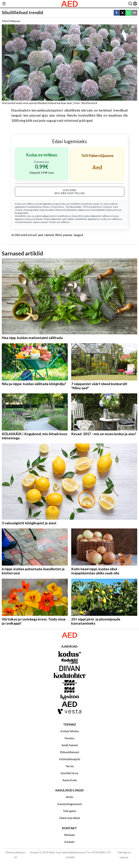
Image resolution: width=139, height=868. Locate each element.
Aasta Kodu (70, 780)
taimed (49, 235)
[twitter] (122, 13)
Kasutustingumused (69, 804)
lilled (58, 235)
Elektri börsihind (70, 818)
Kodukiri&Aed (34, 207)
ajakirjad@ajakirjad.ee (74, 852)
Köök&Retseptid (70, 759)
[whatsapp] (128, 13)
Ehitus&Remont (69, 752)
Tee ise (69, 766)
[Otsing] (130, 4)
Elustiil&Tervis (69, 773)
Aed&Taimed (70, 745)
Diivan (46, 207)
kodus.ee (64, 204)
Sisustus (69, 738)
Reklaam (70, 835)
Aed (115, 207)
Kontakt (69, 842)
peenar (68, 235)
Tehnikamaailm (73, 207)
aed (40, 235)
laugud (78, 235)
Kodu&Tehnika (70, 731)
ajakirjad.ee (94, 219)
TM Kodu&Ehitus (92, 207)
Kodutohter (57, 207)
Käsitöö (108, 207)
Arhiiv (69, 797)
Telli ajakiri (69, 811)
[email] (134, 13)
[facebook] (117, 13)
